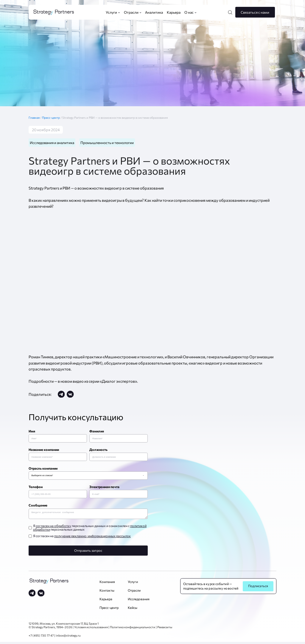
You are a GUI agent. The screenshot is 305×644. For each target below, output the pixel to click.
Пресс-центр (51, 118)
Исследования (139, 601)
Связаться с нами (255, 12)
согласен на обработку (53, 528)
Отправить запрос (88, 552)
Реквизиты (165, 629)
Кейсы (133, 610)
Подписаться (258, 588)
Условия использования (91, 629)
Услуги (133, 584)
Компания (107, 584)
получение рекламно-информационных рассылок (92, 538)
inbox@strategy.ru (68, 637)
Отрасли (134, 592)
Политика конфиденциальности (133, 629)
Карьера (106, 601)
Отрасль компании (43, 469)
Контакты (107, 592)
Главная (35, 118)
